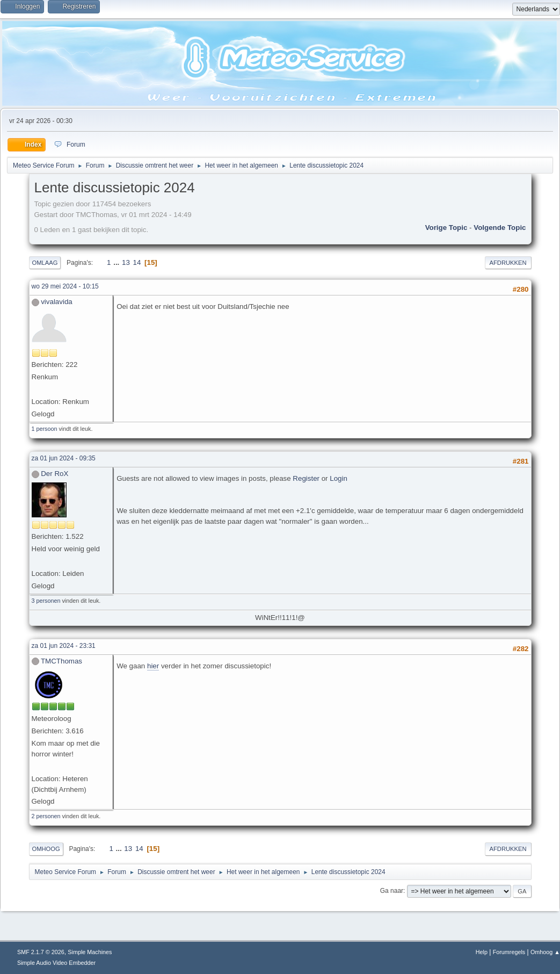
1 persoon (45, 429)
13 (126, 262)
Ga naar (392, 891)
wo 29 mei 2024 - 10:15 (65, 286)
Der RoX (54, 474)
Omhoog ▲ (545, 952)
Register (306, 478)
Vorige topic (446, 228)
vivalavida (57, 302)
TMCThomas (61, 661)
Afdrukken (508, 263)
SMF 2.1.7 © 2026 (41, 952)
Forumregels (509, 952)
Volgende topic (500, 228)
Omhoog (46, 849)
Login (339, 478)
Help (482, 952)
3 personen (46, 601)
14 (137, 262)
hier (153, 666)
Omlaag (45, 263)
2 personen (46, 816)
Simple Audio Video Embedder (56, 963)
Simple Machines (90, 952)
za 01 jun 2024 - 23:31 (64, 646)
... (117, 262)
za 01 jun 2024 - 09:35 (64, 458)
